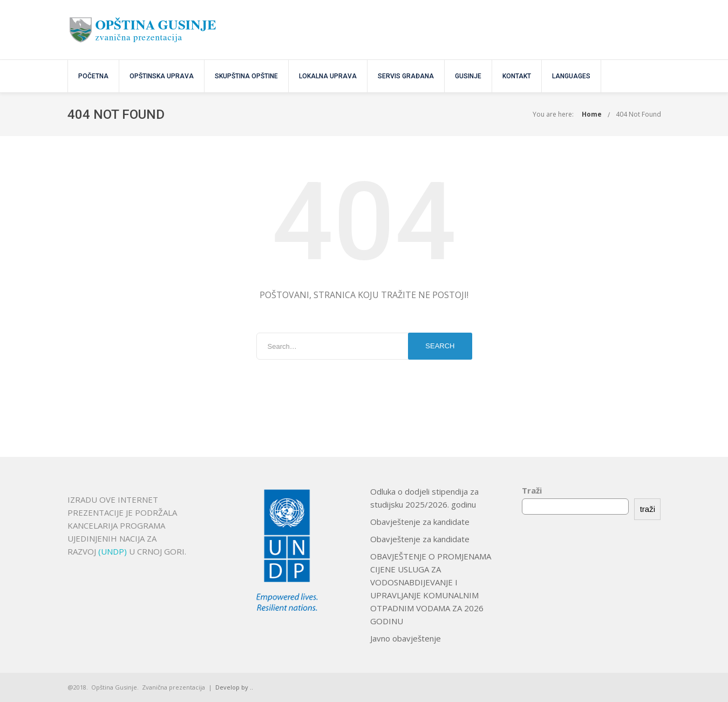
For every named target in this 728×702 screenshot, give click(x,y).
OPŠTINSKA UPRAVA (162, 76)
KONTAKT (517, 76)
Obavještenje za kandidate (420, 522)
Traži (532, 490)
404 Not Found (638, 114)
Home (592, 114)
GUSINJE (468, 76)
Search (440, 346)
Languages (571, 76)
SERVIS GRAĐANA (406, 76)
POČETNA (93, 76)
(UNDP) (114, 551)
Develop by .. (234, 687)
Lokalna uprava (328, 76)
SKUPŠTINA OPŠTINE (246, 76)
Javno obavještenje (406, 638)
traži (648, 509)
